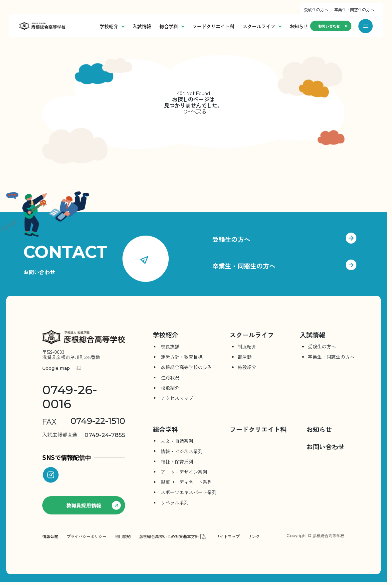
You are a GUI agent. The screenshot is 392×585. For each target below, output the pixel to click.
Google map (56, 368)
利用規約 (123, 536)
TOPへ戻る (194, 111)
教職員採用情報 (94, 505)
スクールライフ (249, 26)
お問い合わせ (325, 26)
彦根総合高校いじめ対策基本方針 (169, 536)
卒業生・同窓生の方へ (354, 9)
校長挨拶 (170, 346)
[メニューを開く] (366, 26)
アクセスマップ (177, 398)
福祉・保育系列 (177, 461)
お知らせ (286, 26)
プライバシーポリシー (87, 536)
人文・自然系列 (177, 441)
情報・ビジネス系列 (182, 451)
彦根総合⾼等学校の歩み (186, 367)
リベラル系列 (175, 502)
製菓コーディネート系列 (186, 482)
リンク (254, 536)
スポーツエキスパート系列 (189, 492)
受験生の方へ (316, 9)
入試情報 (129, 26)
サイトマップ (228, 536)
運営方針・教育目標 (182, 357)
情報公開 (50, 536)
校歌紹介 (170, 388)
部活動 (245, 357)
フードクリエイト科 (200, 26)
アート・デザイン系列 (184, 472)
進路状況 (170, 377)
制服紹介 (247, 346)
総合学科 (159, 26)
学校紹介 (99, 26)
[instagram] (51, 475)
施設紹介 (247, 367)
